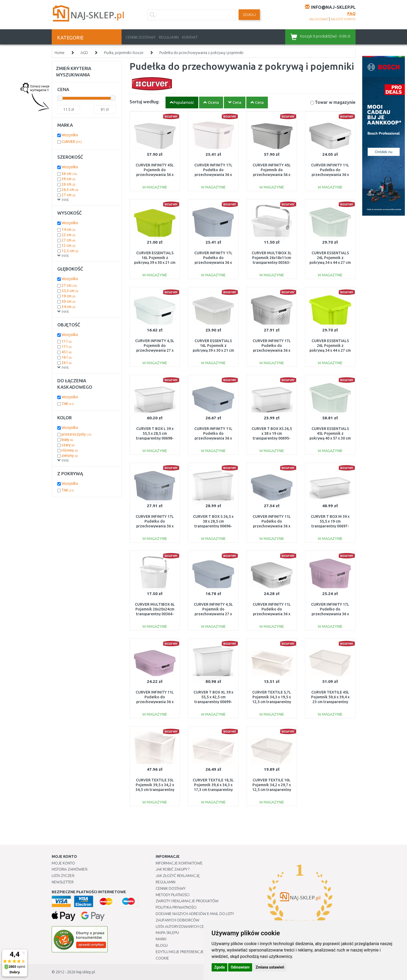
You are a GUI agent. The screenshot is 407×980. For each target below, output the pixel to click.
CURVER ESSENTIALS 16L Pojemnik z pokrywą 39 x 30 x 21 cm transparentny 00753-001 (213, 350)
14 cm (68, 229)
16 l (67, 357)
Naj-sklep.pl (86, 972)
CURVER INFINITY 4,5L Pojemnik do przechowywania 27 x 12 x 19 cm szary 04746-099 (213, 614)
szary (68, 445)
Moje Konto (63, 863)
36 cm (69, 174)
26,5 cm (70, 190)
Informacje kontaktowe (179, 863)
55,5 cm (70, 291)
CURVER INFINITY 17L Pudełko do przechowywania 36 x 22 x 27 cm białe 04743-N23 (213, 175)
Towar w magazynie (335, 102)
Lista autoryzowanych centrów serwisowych (199, 926)
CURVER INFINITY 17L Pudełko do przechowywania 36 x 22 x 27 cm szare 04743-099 (213, 263)
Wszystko (70, 135)
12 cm (68, 245)
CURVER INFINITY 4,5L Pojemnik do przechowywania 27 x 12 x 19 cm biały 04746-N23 (155, 350)
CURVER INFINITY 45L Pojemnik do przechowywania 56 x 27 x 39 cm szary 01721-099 (272, 175)
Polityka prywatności (176, 907)
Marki (161, 939)
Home (60, 53)
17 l (67, 347)
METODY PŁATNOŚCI (173, 895)
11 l (67, 341)
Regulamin (169, 37)
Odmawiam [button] (240, 967)
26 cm (68, 184)
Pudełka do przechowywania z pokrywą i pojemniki (201, 53)
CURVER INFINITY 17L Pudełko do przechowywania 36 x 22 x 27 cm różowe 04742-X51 (330, 614)
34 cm (68, 307)
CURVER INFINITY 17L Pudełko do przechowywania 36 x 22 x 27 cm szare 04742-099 (155, 526)
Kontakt (190, 37)
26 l (67, 363)
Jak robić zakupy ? (173, 869)
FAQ (351, 13)
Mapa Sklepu (167, 933)
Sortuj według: (144, 102)
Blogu (162, 945)
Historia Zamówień (70, 869)
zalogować (319, 19)
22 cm (68, 235)
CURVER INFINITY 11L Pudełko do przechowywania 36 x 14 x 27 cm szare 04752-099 (213, 438)
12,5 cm (70, 251)
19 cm (68, 296)
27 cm (68, 195)
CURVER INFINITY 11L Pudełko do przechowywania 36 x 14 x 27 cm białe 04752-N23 (330, 175)
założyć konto (343, 19)
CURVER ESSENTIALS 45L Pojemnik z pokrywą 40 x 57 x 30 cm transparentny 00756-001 (330, 438)
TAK (68, 404)
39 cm (68, 179)
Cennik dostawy (140, 37)
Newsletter (63, 882)
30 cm (68, 301)
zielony (70, 456)
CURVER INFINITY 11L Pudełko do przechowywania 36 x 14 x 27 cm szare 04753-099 (272, 526)
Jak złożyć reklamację (178, 876)
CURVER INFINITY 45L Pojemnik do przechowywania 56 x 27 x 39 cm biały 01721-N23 (155, 175)
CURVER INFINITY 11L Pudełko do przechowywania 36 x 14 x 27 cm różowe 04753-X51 (155, 702)
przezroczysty (76, 434)
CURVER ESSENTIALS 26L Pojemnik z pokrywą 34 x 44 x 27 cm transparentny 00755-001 (330, 263)
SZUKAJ (249, 15)
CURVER (72, 142)
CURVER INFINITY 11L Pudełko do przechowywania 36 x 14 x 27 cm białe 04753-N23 (272, 614)
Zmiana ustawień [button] (270, 967)
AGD (84, 53)
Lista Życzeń (63, 876)
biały (67, 440)
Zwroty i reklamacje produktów (187, 901)
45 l (67, 352)
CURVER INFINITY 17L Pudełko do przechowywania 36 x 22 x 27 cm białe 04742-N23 (272, 350)
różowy (70, 450)
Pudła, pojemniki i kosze (124, 53)
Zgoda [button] (220, 967)
